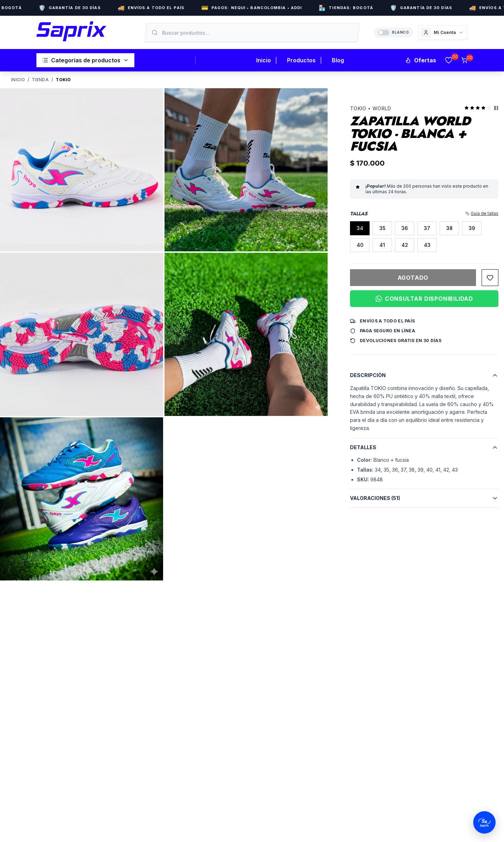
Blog (338, 60)
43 (427, 245)
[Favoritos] (449, 60)
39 (472, 228)
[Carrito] (464, 60)
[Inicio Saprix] (71, 31)
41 (382, 245)
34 (360, 228)
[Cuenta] (443, 33)
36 (405, 228)
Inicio (264, 60)
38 (449, 228)
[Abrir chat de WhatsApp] (484, 822)
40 (360, 245)
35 (382, 228)
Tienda (40, 80)
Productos (301, 60)
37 (427, 228)
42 (405, 245)
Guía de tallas (482, 213)
